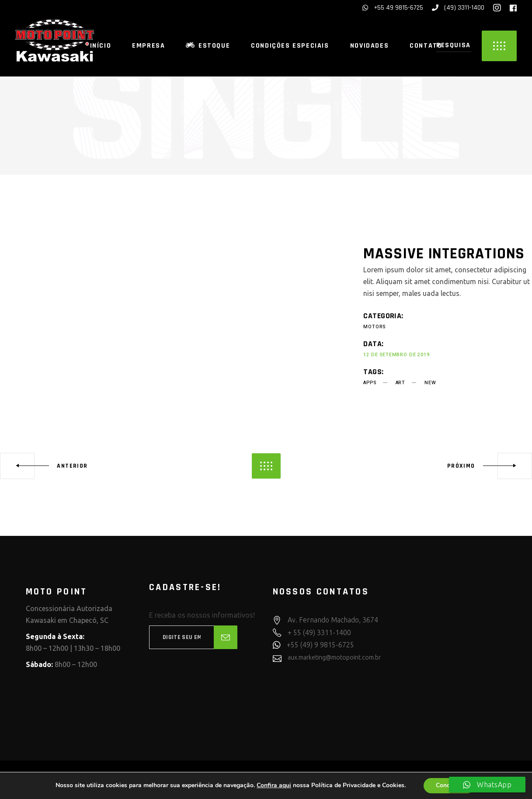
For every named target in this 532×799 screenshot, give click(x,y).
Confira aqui (273, 785)
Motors (374, 327)
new (430, 383)
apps (370, 383)
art (400, 383)
